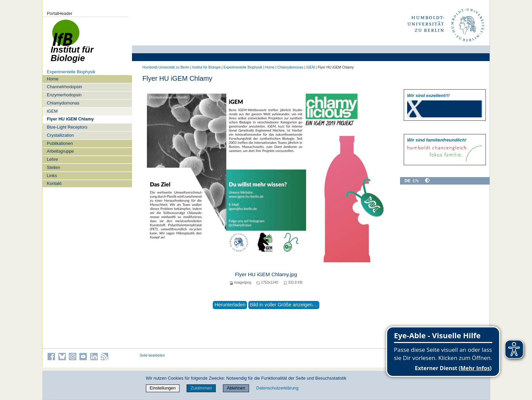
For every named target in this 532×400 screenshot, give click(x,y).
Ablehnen (236, 388)
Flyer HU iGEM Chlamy (70, 119)
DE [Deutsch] (407, 181)
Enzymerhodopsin (64, 95)
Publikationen (60, 143)
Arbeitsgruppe (60, 151)
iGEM (52, 111)
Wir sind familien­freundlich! (437, 140)
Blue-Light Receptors (67, 127)
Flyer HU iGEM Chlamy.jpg (266, 274)
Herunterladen (230, 305)
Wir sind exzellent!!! (428, 96)
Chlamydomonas (63, 103)
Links (52, 176)
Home (53, 79)
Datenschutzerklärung (277, 388)
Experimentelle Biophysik (71, 72)
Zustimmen (201, 388)
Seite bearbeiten (153, 355)
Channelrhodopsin (64, 87)
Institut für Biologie (206, 67)
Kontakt (54, 183)
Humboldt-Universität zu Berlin (166, 67)
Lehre (52, 159)
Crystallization (60, 135)
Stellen (53, 167)
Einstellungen (163, 388)
